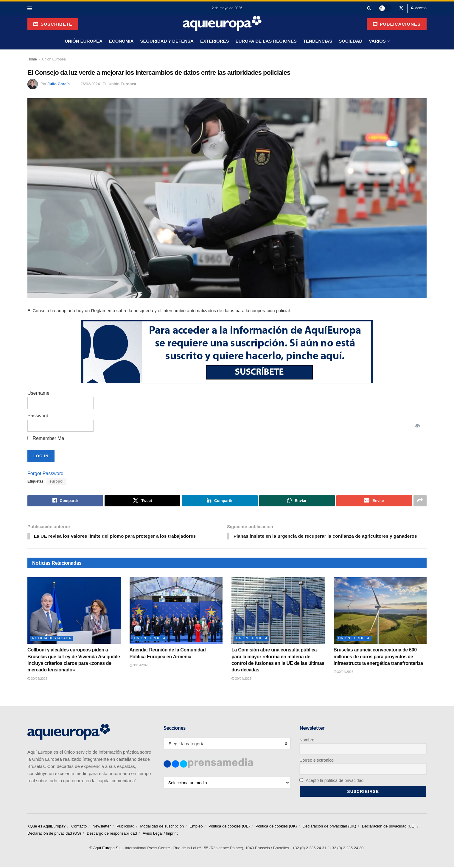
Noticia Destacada (52, 639)
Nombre (307, 740)
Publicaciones (397, 24)
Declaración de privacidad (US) (54, 834)
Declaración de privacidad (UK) (329, 827)
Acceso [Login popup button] (419, 8)
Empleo (196, 827)
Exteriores (215, 41)
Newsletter (101, 827)
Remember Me (46, 438)
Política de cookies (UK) (276, 827)
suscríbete (53, 24)
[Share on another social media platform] (420, 501)
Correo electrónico (316, 760)
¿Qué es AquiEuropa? (46, 827)
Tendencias (318, 41)
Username (38, 393)
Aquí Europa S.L (107, 848)
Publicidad (125, 827)
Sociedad (350, 41)
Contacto (79, 827)
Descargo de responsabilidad (112, 834)
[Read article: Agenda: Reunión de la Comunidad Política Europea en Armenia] (176, 611)
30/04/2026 (37, 679)
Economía (121, 41)
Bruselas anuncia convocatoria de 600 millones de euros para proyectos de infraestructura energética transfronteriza (378, 657)
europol (56, 481)
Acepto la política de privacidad (331, 781)
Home (32, 59)
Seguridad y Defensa (167, 41)
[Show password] (417, 426)
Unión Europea (84, 41)
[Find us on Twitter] (401, 8)
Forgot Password (45, 473)
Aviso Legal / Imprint (160, 834)
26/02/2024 (90, 84)
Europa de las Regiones (266, 41)
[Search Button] (369, 8)
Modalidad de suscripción (162, 827)
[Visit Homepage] (222, 24)
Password (38, 416)
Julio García (58, 84)
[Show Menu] (30, 8)
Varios (377, 41)
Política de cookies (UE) (229, 827)
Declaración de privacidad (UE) (389, 827)
